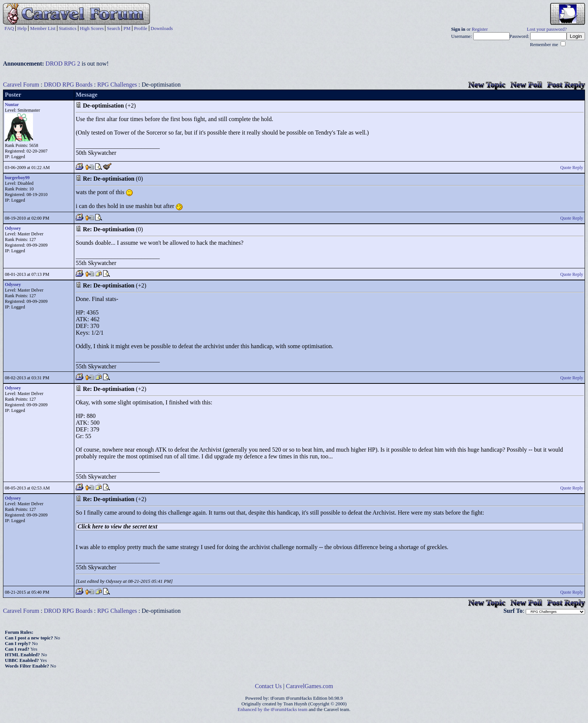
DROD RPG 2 (63, 64)
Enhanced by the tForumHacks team (273, 710)
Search (113, 28)
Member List (43, 28)
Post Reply (566, 85)
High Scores (92, 28)
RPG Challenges (117, 85)
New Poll (526, 85)
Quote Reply (572, 168)
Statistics (68, 28)
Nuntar (12, 105)
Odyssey (13, 228)
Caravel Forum (21, 85)
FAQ (9, 28)
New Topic (487, 85)
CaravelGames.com (310, 686)
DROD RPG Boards (68, 85)
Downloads (162, 28)
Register (480, 29)
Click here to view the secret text (117, 526)
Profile (140, 28)
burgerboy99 (17, 178)
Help (22, 28)
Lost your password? (547, 29)
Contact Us (268, 686)
